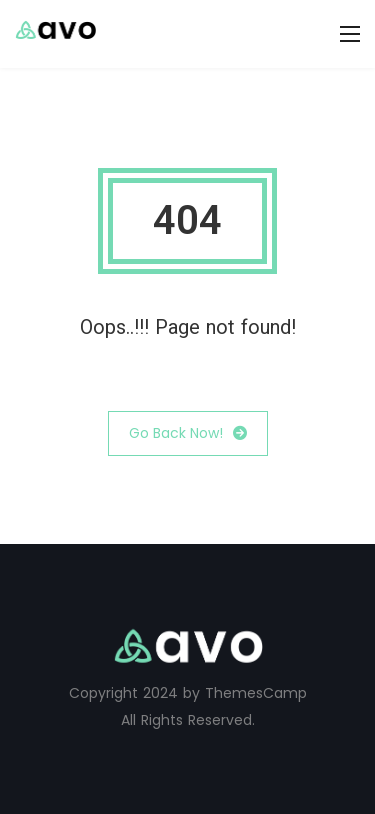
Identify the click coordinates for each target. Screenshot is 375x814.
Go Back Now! (188, 433)
